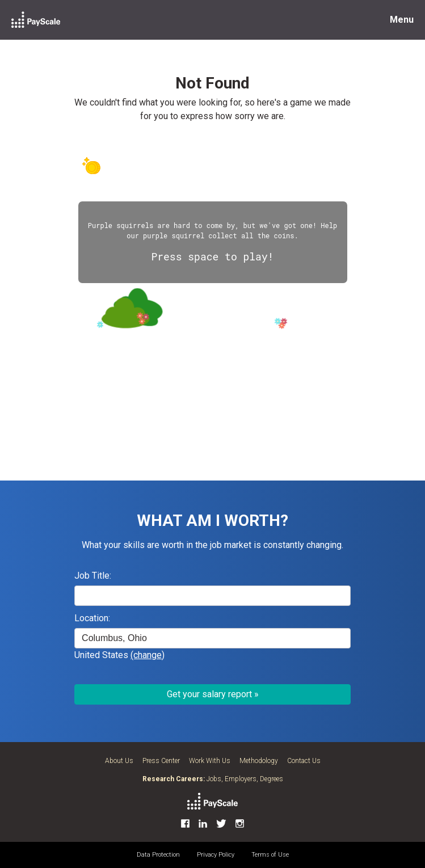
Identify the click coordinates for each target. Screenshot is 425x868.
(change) (148, 655)
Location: (92, 618)
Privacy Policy (216, 855)
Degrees (272, 779)
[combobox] (212, 638)
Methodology (259, 761)
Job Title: (93, 576)
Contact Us (304, 761)
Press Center (161, 761)
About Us (119, 761)
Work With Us (210, 761)
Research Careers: (174, 779)
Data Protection (158, 855)
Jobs (214, 779)
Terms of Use (270, 855)
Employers (241, 779)
